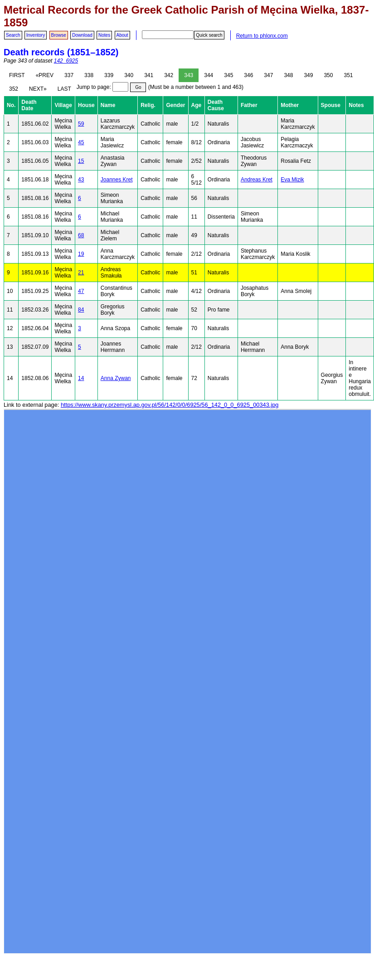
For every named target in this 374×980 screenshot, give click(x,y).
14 (81, 378)
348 (288, 75)
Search (13, 35)
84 (81, 310)
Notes (104, 35)
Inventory (36, 35)
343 (189, 75)
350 (328, 75)
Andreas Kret (257, 180)
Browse (59, 35)
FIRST (17, 75)
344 (209, 75)
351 (348, 75)
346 (248, 75)
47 (81, 291)
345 (228, 75)
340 (129, 75)
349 (308, 75)
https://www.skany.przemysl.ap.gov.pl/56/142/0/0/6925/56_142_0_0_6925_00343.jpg (170, 405)
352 (14, 89)
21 (81, 273)
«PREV (45, 75)
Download (82, 35)
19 (81, 254)
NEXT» (38, 89)
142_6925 (66, 61)
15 (81, 161)
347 (268, 75)
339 (109, 75)
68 (81, 235)
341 (149, 75)
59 (81, 124)
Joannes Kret (117, 180)
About (122, 35)
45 (81, 142)
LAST (64, 89)
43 (81, 180)
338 (89, 75)
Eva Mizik (292, 180)
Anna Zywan (116, 378)
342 (169, 75)
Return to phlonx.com (262, 36)
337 (69, 75)
